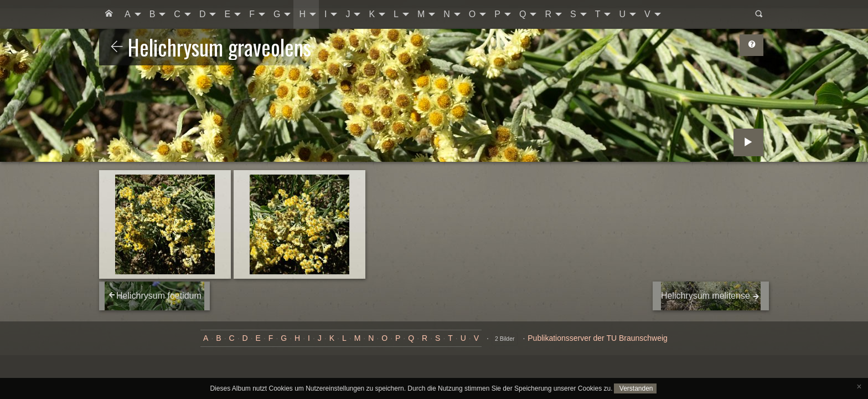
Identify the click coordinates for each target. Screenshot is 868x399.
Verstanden (635, 388)
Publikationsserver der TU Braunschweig (598, 338)
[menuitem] (109, 14)
